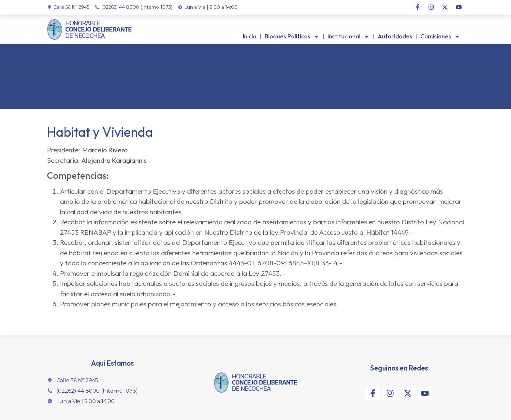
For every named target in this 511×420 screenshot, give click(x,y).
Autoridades (395, 36)
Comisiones (440, 36)
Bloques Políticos (292, 36)
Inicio (250, 36)
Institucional (349, 36)
